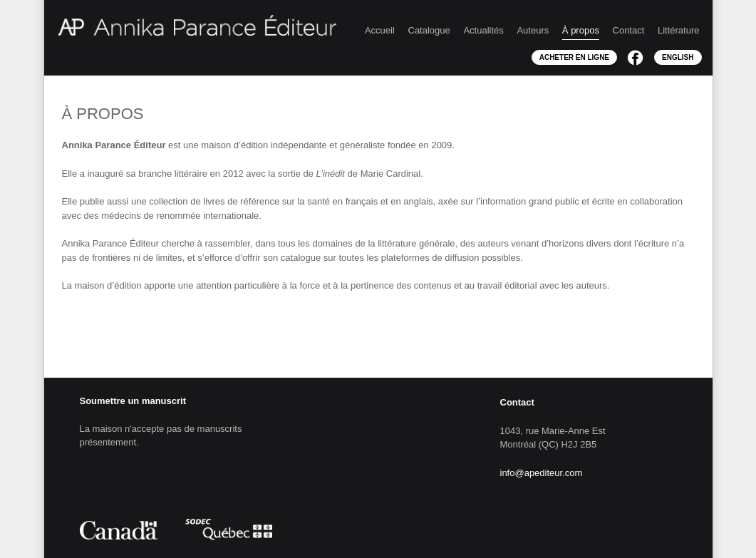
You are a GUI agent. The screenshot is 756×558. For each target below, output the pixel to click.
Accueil (380, 30)
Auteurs (533, 30)
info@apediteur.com (542, 473)
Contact (629, 30)
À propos (581, 30)
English (678, 57)
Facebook (636, 57)
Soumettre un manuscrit (133, 401)
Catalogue (429, 30)
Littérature (679, 30)
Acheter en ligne (574, 57)
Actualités (483, 30)
